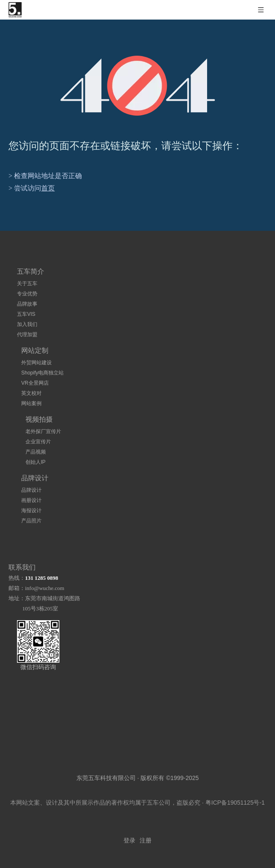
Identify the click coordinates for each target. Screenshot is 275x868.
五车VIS (26, 314)
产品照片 (31, 521)
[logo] (130, 738)
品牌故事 (27, 304)
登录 (129, 841)
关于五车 (27, 284)
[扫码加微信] (38, 641)
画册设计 (31, 500)
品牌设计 (31, 490)
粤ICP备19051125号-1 (235, 803)
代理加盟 (27, 335)
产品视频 (36, 452)
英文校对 (31, 393)
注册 (146, 841)
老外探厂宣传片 (43, 431)
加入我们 (27, 324)
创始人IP (35, 462)
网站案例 (31, 403)
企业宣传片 (38, 442)
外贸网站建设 (36, 363)
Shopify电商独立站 (42, 373)
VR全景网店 (35, 383)
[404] (138, 86)
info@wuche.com (45, 588)
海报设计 (31, 511)
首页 (48, 188)
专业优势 (27, 294)
